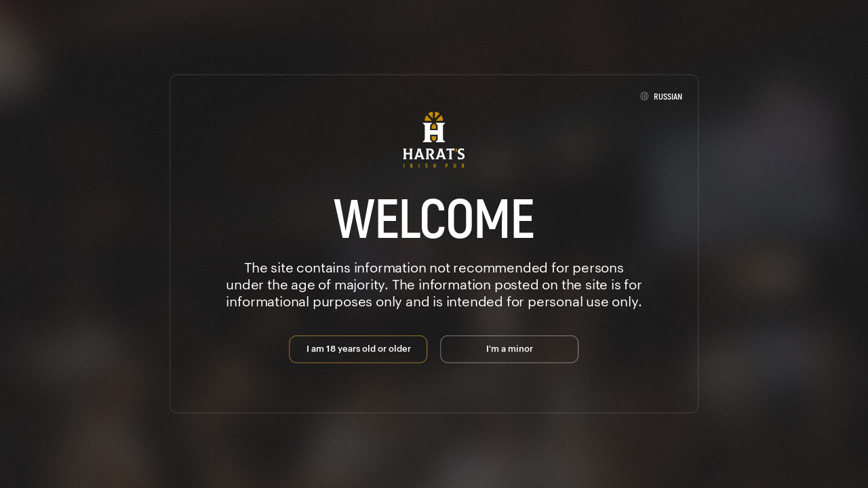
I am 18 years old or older (359, 348)
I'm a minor (510, 348)
